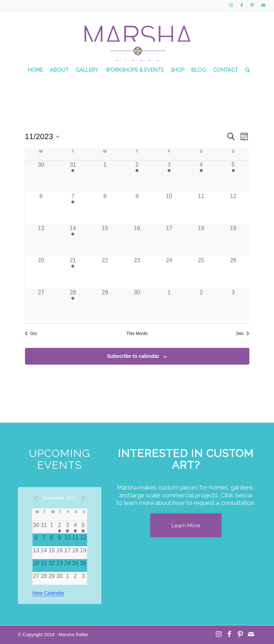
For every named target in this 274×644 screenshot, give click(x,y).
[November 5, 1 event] (233, 176)
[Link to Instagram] (231, 5)
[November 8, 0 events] (105, 208)
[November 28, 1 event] (73, 304)
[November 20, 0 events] (41, 272)
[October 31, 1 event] (73, 176)
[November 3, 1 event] (169, 176)
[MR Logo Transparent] (137, 40)
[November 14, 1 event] (73, 240)
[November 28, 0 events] (44, 578)
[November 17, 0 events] (169, 240)
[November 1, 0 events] (105, 176)
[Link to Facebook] (242, 5)
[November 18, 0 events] (201, 240)
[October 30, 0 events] (41, 176)
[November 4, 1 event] (201, 176)
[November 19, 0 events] (233, 240)
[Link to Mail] (263, 5)
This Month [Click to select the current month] (137, 334)
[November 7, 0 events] (44, 540)
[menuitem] (35, 70)
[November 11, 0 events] (201, 208)
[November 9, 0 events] (137, 208)
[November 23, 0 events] (137, 272)
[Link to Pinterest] (252, 5)
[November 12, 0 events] (233, 208)
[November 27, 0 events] (41, 304)
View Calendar (48, 593)
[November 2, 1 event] (137, 176)
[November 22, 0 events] (105, 272)
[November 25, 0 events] (201, 272)
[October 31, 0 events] (44, 527)
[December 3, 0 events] (233, 304)
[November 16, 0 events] (137, 240)
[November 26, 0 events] (233, 272)
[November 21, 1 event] (73, 272)
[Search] (246, 70)
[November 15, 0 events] (105, 240)
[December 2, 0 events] (201, 304)
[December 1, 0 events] (169, 304)
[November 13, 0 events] (41, 240)
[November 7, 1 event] (73, 208)
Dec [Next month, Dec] (243, 334)
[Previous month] (36, 498)
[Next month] (83, 498)
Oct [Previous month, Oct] (31, 334)
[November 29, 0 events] (105, 304)
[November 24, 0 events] (169, 272)
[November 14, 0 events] (44, 553)
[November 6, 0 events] (41, 208)
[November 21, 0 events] (44, 566)
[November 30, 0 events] (137, 304)
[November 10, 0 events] (169, 208)
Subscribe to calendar (133, 356)
